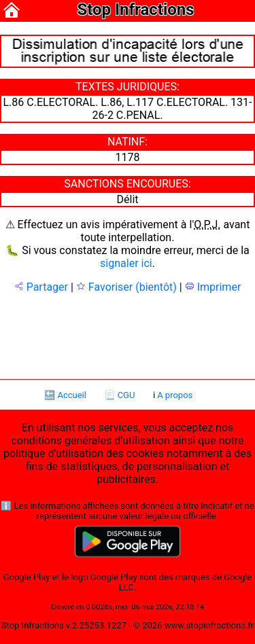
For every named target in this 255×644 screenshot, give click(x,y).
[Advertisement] (128, 335)
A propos (175, 395)
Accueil (71, 395)
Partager (41, 287)
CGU (126, 395)
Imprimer (213, 287)
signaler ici (126, 263)
